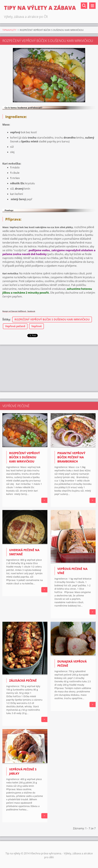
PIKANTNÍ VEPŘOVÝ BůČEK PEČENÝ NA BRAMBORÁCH (71, 457)
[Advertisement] (49, 368)
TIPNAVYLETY (9, 30)
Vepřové (36, 326)
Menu (92, 6)
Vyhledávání (84, 6)
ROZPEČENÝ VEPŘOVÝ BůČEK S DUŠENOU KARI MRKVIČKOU (52, 319)
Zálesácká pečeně (23, 680)
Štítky (6, 319)
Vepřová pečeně (15, 326)
